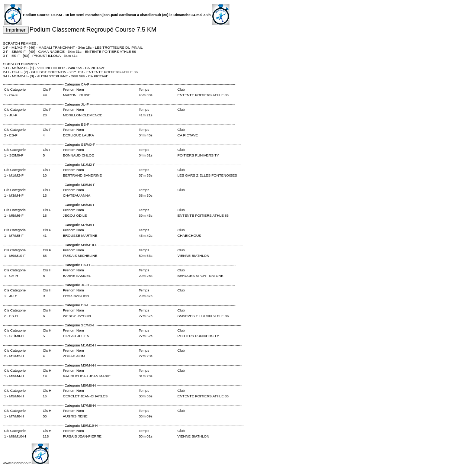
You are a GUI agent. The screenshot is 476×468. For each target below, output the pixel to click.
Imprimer (16, 30)
